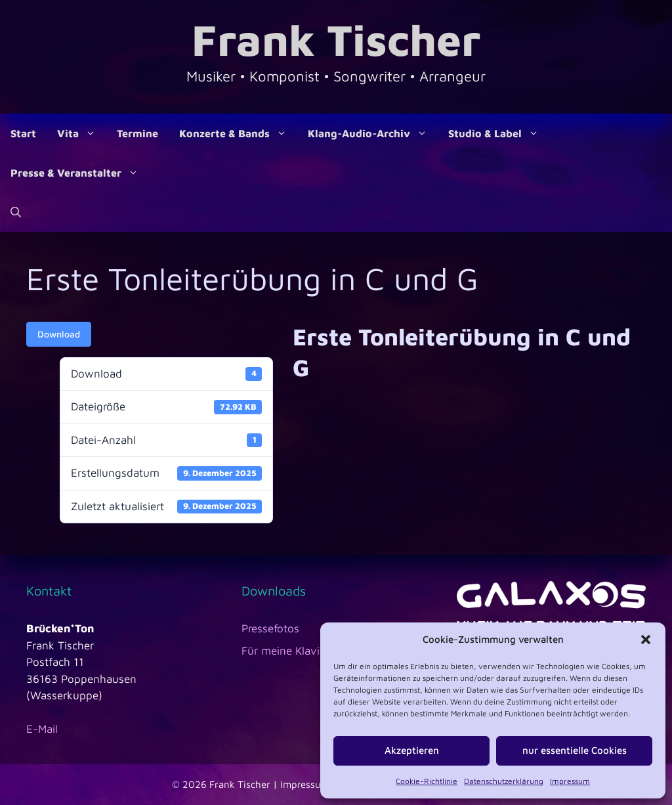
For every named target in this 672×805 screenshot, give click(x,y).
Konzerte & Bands (238, 133)
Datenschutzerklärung (504, 781)
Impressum (570, 781)
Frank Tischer (336, 39)
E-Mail (42, 729)
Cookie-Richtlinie (427, 781)
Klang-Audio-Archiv (373, 133)
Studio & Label (499, 133)
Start (23, 133)
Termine (137, 133)
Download (59, 334)
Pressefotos (270, 628)
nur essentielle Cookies (575, 750)
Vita (82, 133)
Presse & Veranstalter (80, 173)
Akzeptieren (412, 750)
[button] (646, 640)
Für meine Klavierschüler (304, 651)
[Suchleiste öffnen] (16, 212)
